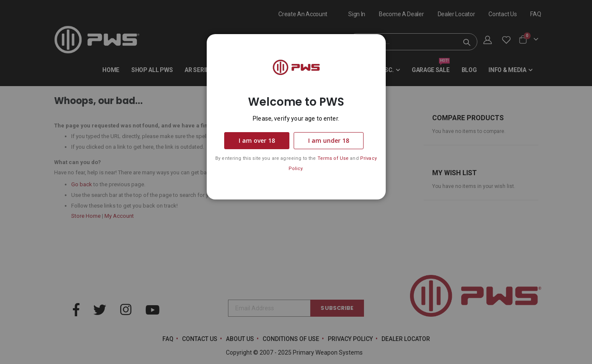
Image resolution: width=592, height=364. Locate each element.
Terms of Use (333, 158)
